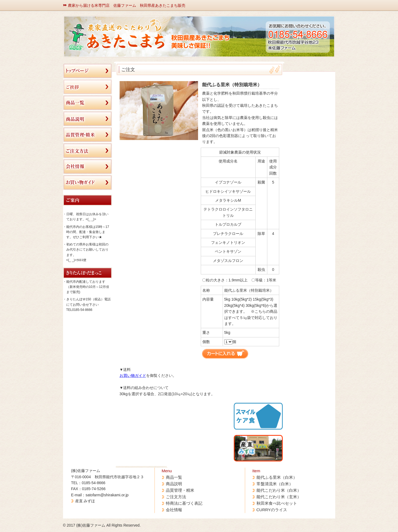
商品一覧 (174, 477)
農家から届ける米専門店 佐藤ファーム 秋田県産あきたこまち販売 (127, 5)
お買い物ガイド (133, 375)
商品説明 (174, 484)
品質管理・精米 (180, 490)
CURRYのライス (272, 510)
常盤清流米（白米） (275, 484)
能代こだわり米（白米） (279, 490)
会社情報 (174, 510)
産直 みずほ (85, 501)
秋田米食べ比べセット (277, 503)
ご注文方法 (176, 497)
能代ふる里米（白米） (277, 477)
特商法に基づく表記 (184, 503)
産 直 (247, 448)
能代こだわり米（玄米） (279, 497)
